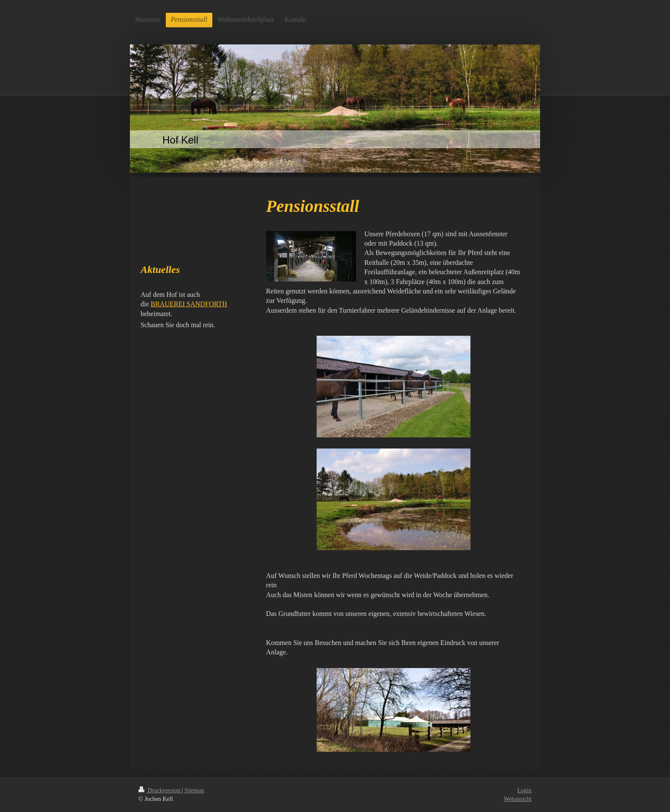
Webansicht (518, 799)
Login (525, 790)
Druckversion (160, 790)
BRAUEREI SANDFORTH (189, 304)
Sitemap (194, 790)
